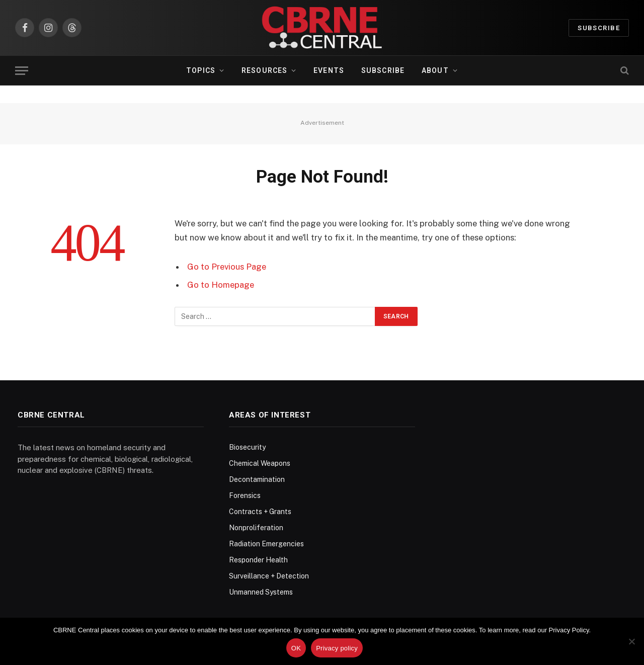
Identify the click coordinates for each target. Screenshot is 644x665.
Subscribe (599, 28)
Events (329, 70)
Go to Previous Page (227, 267)
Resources (264, 70)
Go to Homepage (221, 285)
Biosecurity (247, 447)
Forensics (245, 495)
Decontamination (257, 479)
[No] (631, 641)
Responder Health (258, 560)
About (435, 70)
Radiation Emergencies (266, 544)
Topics (201, 70)
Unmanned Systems (261, 592)
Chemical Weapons (260, 463)
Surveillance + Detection (269, 576)
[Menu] (22, 71)
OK (296, 648)
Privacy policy (337, 648)
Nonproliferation (256, 528)
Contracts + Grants (260, 512)
